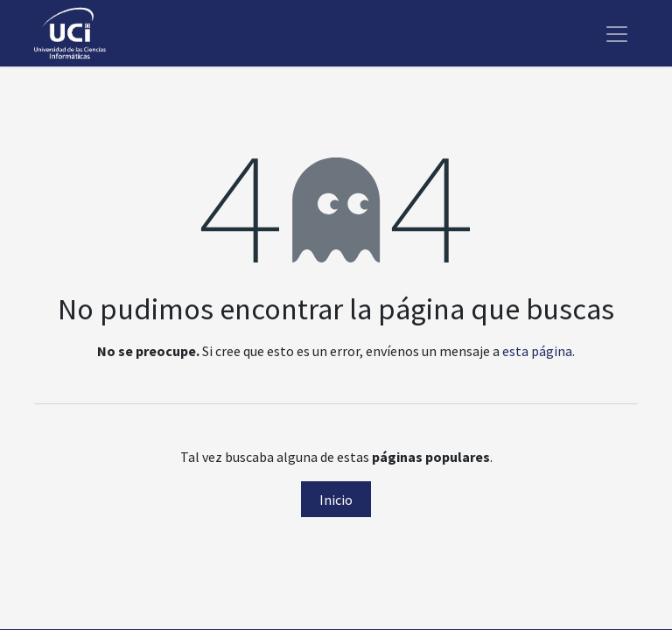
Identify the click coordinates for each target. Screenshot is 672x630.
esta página (537, 351)
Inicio (336, 500)
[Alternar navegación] (617, 33)
